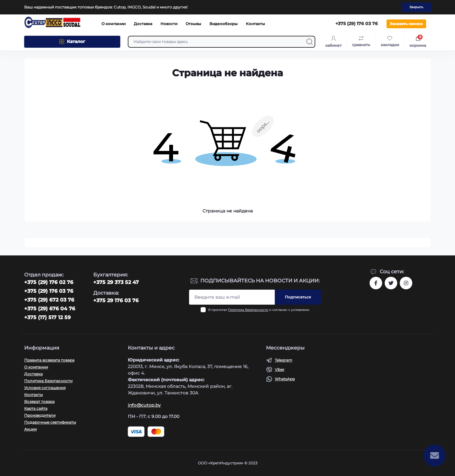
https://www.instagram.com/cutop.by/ (406, 283)
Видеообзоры (224, 24)
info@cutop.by (144, 405)
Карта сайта (36, 408)
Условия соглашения (45, 388)
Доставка (143, 24)
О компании (114, 24)
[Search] (310, 42)
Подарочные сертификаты (50, 422)
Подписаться (298, 297)
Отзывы (193, 24)
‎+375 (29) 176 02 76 (49, 282)
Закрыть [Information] (416, 7)
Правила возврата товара (49, 360)
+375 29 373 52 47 (116, 282)
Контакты (255, 24)
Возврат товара (39, 401)
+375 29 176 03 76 (116, 300)
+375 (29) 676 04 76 (50, 309)
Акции (30, 429)
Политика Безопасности (248, 310)
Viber (280, 369)
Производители (40, 415)
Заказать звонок (406, 24)
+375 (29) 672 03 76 (49, 300)
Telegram (284, 360)
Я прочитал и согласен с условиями (259, 310)
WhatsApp (285, 379)
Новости (169, 24)
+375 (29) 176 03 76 (49, 291)
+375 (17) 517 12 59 (47, 317)
